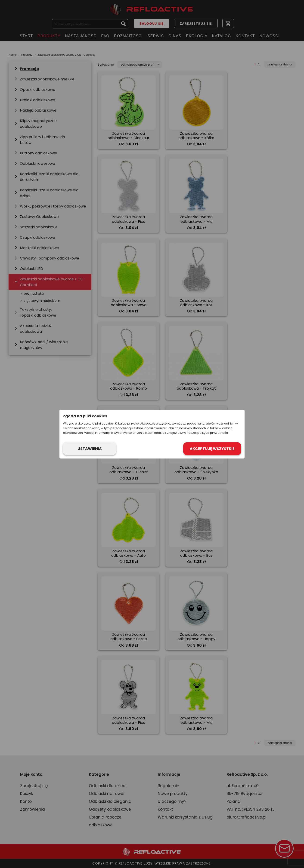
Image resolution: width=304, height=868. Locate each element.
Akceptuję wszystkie (212, 449)
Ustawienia (90, 449)
